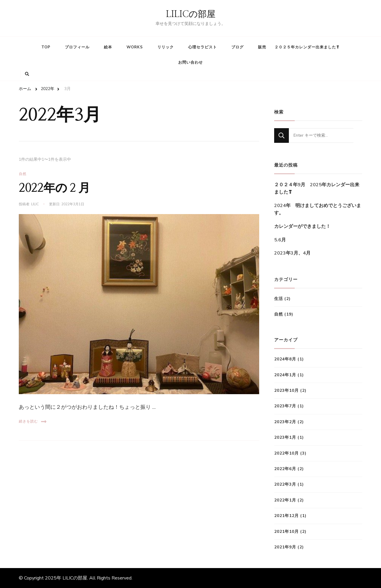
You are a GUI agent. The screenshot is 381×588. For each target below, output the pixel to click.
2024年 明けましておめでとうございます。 (318, 209)
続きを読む (33, 422)
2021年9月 (285, 547)
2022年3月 (285, 484)
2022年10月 (286, 453)
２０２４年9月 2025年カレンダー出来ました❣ (317, 189)
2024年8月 (285, 359)
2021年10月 (286, 532)
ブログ (237, 47)
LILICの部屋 (191, 14)
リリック (166, 47)
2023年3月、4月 (292, 253)
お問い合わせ (191, 62)
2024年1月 (285, 375)
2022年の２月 (54, 188)
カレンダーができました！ (302, 226)
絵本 (108, 47)
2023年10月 (286, 390)
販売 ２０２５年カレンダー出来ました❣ (299, 47)
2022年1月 (285, 500)
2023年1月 (285, 437)
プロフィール (77, 47)
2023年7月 (285, 406)
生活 (279, 299)
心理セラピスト (203, 47)
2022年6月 (285, 469)
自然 (23, 174)
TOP (46, 47)
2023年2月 (285, 422)
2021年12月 (286, 516)
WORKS (135, 47)
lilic (35, 204)
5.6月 (280, 240)
